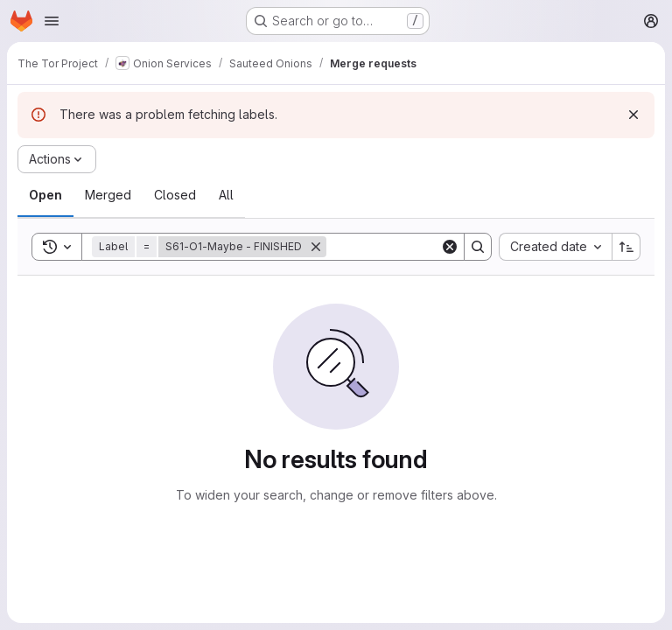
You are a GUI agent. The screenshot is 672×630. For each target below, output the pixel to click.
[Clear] (450, 247)
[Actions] (57, 159)
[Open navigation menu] (52, 21)
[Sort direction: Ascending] (626, 247)
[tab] (45, 195)
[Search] (435, 247)
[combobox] (555, 247)
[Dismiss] (633, 115)
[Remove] (316, 247)
